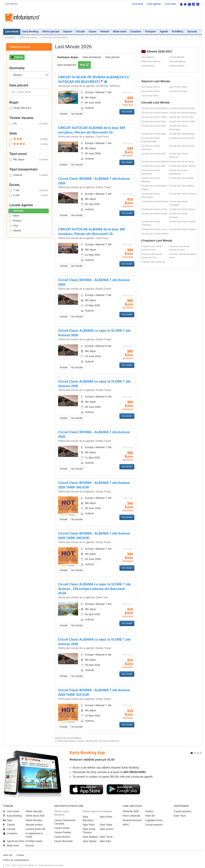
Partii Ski (150, 809)
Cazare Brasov (62, 830)
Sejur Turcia (106, 830)
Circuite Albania (177, 57)
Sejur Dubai (106, 817)
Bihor (14, 216)
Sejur (8, 813)
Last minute (12, 32)
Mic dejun (29, 159)
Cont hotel (170, 4)
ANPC (126, 817)
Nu (29, 124)
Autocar (29, 175)
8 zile (29, 195)
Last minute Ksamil (151, 91)
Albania (17, 57)
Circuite (80, 32)
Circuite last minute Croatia (182, 121)
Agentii (164, 32)
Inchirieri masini (34, 834)
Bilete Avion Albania (151, 61)
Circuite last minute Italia (153, 166)
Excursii (192, 32)
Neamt (15, 231)
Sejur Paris (89, 817)
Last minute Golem (178, 87)
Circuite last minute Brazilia (155, 113)
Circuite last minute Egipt (153, 134)
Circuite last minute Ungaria (182, 229)
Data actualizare (92, 57)
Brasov (15, 221)
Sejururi (68, 32)
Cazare (92, 32)
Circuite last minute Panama (183, 194)
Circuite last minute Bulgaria (183, 113)
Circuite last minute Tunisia (182, 221)
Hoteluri (105, 32)
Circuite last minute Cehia (154, 117)
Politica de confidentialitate (16, 853)
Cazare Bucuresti (63, 834)
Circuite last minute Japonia (182, 166)
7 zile (29, 190)
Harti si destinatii (131, 809)
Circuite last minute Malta (181, 178)
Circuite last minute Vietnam (155, 234)
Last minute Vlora (150, 96)
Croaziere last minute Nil (153, 262)
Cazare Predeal (63, 825)
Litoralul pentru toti (36, 822)
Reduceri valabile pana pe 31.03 (92, 752)
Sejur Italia (105, 834)
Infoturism (22, 18)
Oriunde (16, 211)
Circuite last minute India (153, 154)
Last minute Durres (151, 87)
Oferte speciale (51, 32)
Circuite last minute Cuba (154, 126)
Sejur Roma (106, 810)
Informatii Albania (177, 61)
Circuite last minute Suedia (154, 214)
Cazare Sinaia (62, 821)
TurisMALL (178, 32)
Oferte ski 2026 (131, 804)
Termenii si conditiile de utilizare (18, 861)
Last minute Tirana (178, 91)
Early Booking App (87, 745)
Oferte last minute (28, 37)
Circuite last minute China (181, 117)
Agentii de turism (14, 834)
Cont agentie (154, 4)
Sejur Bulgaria (90, 830)
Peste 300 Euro (20, 108)
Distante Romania (132, 813)
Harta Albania (148, 66)
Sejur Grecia (106, 822)
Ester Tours (180, 809)
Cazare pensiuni (154, 817)
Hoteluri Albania (177, 66)
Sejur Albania (148, 57)
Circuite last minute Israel (181, 161)
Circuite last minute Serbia (154, 209)
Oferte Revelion (34, 813)
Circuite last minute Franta (182, 138)
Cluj (14, 226)
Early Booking (30, 32)
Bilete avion (120, 32)
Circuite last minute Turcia (154, 229)
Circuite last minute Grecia (182, 146)
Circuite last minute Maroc (182, 186)
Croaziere (136, 32)
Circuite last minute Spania (182, 209)
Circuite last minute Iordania (155, 161)
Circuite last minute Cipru (154, 121)
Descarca (86, 782)
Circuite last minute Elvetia (182, 134)
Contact (20, 848)
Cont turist (138, 4)
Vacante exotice (34, 817)
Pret (82, 65)
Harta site (8, 848)
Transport (150, 32)
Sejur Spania (90, 834)
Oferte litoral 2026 (35, 809)
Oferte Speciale (34, 804)
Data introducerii (67, 65)
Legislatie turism (154, 813)
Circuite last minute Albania (54, 37)
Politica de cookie (12, 864)
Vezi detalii (127, 112)
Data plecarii (112, 57)
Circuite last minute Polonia (155, 201)
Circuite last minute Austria (182, 108)
